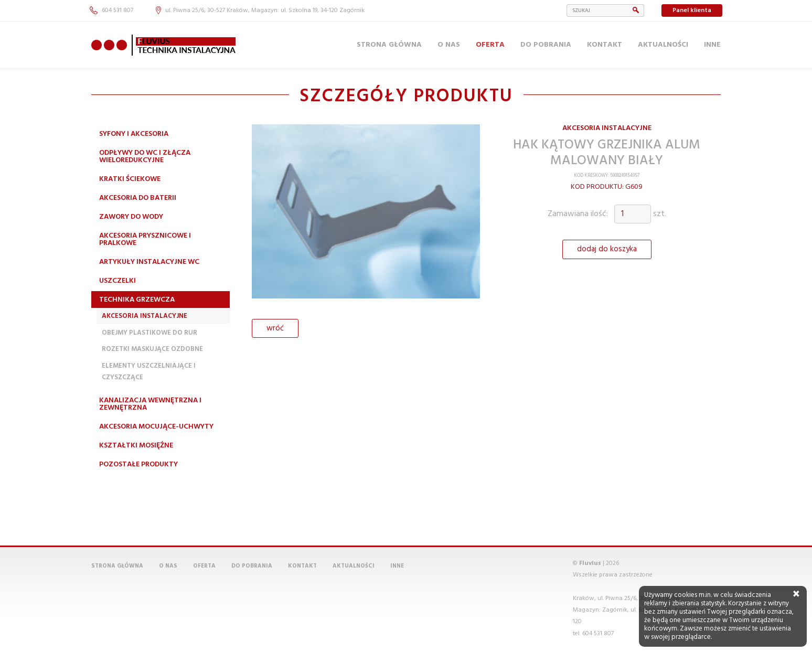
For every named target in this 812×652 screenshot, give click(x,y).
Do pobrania (546, 45)
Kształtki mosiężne (136, 446)
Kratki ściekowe (130, 179)
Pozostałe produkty (138, 464)
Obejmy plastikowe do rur (149, 333)
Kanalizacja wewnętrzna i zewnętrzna (150, 404)
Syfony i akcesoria (134, 134)
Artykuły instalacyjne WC (149, 262)
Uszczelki (117, 281)
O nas (449, 45)
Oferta (490, 45)
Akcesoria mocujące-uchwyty (156, 427)
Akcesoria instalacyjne (145, 316)
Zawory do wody (131, 217)
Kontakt (605, 45)
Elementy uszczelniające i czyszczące (149, 372)
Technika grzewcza (137, 300)
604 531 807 (111, 10)
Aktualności (663, 45)
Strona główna (389, 45)
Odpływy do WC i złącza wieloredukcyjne (145, 157)
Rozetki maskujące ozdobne (152, 349)
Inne (712, 45)
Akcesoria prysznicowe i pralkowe (145, 239)
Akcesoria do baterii (138, 198)
